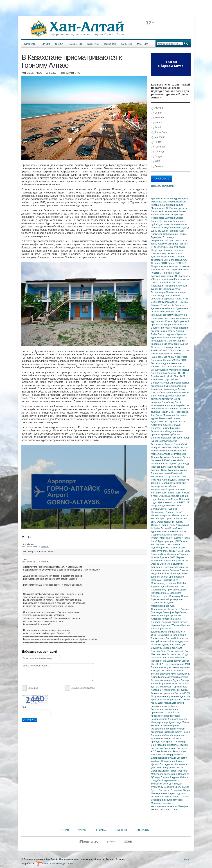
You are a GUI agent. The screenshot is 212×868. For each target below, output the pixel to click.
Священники (169, 767)
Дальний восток (160, 577)
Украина (156, 625)
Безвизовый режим (169, 418)
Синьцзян (181, 476)
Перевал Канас (160, 464)
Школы (180, 761)
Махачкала (169, 415)
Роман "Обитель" (179, 771)
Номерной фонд (160, 661)
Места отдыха (159, 654)
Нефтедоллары (178, 224)
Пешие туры (173, 493)
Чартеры (181, 489)
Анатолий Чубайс (161, 690)
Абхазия (156, 651)
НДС (177, 541)
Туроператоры (166, 541)
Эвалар (155, 564)
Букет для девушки (173, 784)
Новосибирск (182, 412)
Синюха (165, 531)
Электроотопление (169, 544)
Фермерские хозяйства (163, 486)
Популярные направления (165, 696)
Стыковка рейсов (170, 622)
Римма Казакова (160, 354)
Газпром (169, 198)
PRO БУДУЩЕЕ (160, 247)
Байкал (166, 428)
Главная (30, 44)
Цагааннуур (183, 464)
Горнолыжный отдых (169, 425)
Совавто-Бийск (176, 460)
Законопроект (175, 654)
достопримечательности (164, 806)
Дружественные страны (164, 422)
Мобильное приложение (164, 774)
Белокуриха (158, 438)
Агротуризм (168, 483)
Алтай (178, 289)
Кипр (175, 561)
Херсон (175, 302)
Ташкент (184, 244)
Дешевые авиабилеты (163, 308)
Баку (164, 554)
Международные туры (163, 606)
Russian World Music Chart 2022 (168, 376)
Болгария (169, 567)
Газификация (158, 292)
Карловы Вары (159, 470)
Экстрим (179, 693)
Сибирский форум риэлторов (167, 800)
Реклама (100, 830)
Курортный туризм (178, 470)
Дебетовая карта (168, 703)
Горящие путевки (168, 677)
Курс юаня (164, 224)
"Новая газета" (174, 512)
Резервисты (158, 218)
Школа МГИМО (168, 674)
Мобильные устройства (164, 583)
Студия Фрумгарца (162, 457)
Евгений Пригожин (161, 683)
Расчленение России (163, 638)
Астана (174, 211)
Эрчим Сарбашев (170, 434)
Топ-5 (177, 609)
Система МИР (170, 580)
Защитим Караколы (179, 266)
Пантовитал (167, 399)
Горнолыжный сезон (180, 318)
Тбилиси (165, 215)
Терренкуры (158, 444)
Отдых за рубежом (169, 496)
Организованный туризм (170, 522)
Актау (164, 651)
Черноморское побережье (165, 570)
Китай (156, 127)
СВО (154, 392)
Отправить (29, 720)
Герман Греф (180, 687)
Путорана (156, 205)
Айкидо (187, 457)
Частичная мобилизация (165, 234)
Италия (155, 557)
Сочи (172, 412)
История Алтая (163, 628)
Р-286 (187, 693)
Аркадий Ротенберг (162, 670)
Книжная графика (173, 250)
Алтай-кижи (158, 379)
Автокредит (168, 742)
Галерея (126, 44)
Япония (157, 166)
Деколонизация (178, 635)
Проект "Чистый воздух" (164, 551)
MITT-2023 (185, 502)
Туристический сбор (178, 651)
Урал (154, 700)
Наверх (187, 859)
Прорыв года (158, 506)
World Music (175, 370)
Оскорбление (159, 729)
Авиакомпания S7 (171, 619)
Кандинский (169, 205)
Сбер (154, 535)
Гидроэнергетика (160, 548)
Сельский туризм (176, 341)
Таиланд (184, 554)
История (110, 44)
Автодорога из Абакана (173, 325)
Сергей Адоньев (168, 509)
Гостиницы (168, 237)
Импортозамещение (162, 228)
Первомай (157, 580)
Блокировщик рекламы (164, 758)
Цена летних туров (169, 502)
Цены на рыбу (167, 476)
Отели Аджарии (177, 525)
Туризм (45, 44)
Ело (181, 632)
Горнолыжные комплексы (165, 315)
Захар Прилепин (160, 771)
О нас (65, 830)
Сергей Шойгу (159, 590)
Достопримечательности (165, 632)
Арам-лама (173, 590)
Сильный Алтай (167, 282)
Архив (82, 830)
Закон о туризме (167, 334)
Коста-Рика (159, 132)
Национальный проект (163, 489)
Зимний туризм (178, 531)
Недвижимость (173, 797)
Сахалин (156, 483)
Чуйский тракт (182, 447)
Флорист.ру (157, 787)
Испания (158, 118)
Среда (59, 44)
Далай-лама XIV (170, 586)
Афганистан (171, 409)
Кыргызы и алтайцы (175, 386)
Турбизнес (157, 202)
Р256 (165, 460)
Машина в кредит (167, 745)
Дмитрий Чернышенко (163, 257)
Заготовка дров (160, 295)
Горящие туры (176, 231)
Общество (75, 44)
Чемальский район (162, 270)
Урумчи (173, 464)
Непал (156, 142)
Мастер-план (177, 735)
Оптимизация (159, 431)
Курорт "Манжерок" (162, 538)
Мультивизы (181, 567)
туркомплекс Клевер (162, 321)
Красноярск (158, 198)
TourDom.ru (157, 567)
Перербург (175, 661)
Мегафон (183, 806)
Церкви (155, 764)
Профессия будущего (175, 748)
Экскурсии (164, 635)
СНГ (169, 208)
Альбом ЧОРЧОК (177, 373)
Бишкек (183, 211)
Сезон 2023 (184, 551)
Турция (157, 157)
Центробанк (166, 221)
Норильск (181, 202)
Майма (186, 722)
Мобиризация (177, 215)
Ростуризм (177, 253)
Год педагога (167, 764)
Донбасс (170, 396)
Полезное (121, 830)
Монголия (158, 137)
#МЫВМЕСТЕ (179, 360)
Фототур (162, 700)
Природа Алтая (160, 266)
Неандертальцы (160, 722)
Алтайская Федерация (176, 641)
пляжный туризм (179, 690)
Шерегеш (156, 428)
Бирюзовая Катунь (161, 667)
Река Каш (156, 480)
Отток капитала (181, 392)
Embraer (156, 622)
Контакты (143, 830)
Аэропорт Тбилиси (171, 625)
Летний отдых (159, 493)
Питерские (165, 790)
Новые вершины (181, 667)
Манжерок (157, 803)
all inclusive (180, 483)
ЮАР (156, 161)
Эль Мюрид (169, 202)
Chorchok (162, 373)
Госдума (167, 561)
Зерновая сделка (161, 302)
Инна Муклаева (160, 370)
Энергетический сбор (163, 240)
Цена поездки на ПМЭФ (178, 664)
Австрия (157, 108)
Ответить (45, 547)
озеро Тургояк (174, 700)
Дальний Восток (180, 480)
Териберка (181, 612)
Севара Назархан (161, 253)
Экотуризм (177, 790)
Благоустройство (168, 441)
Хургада (186, 228)
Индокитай (173, 554)
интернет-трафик (169, 810)
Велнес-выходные (161, 473)
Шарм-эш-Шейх (160, 231)
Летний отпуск (178, 645)
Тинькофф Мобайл (172, 755)
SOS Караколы (182, 276)
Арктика (167, 480)
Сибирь (184, 777)
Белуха (155, 509)
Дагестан (185, 696)
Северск (156, 263)
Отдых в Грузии (160, 525)
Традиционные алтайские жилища (170, 344)
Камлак (167, 803)
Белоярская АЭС (178, 260)
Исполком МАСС (175, 506)
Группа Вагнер (181, 680)
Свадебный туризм (162, 780)
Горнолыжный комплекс (170, 535)
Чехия (180, 467)
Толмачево (157, 616)
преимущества (159, 706)
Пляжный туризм (161, 645)
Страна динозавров (162, 680)
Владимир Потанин (180, 596)
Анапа (179, 648)
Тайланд (158, 152)
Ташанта (172, 467)
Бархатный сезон (161, 211)
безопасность (159, 709)
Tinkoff (180, 703)
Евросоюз (169, 299)
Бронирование (177, 577)
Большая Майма (160, 735)
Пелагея (177, 538)
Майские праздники (178, 573)
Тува (182, 586)
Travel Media (168, 305)
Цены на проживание (173, 658)
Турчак (185, 797)
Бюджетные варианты (163, 648)
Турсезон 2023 (168, 557)
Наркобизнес (158, 512)
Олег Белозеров (176, 367)
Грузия (184, 622)
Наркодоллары (159, 515)
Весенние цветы (173, 787)
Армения (156, 554)
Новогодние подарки (162, 405)
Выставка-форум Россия (177, 732)
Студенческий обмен (163, 609)
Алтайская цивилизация (164, 389)
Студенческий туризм (163, 603)
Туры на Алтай (173, 444)
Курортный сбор (173, 438)
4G (153, 810)
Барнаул (174, 247)
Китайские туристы (178, 515)
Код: (24, 707)
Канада (157, 123)
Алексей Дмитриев (169, 244)
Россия (180, 767)
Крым (185, 198)
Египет (157, 113)
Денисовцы (176, 722)
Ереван (155, 215)
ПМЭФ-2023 (158, 664)
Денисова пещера (178, 719)
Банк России (158, 396)
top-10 (166, 593)
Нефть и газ (181, 299)
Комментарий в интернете (165, 725)
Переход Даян (159, 467)
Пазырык (183, 561)
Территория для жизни (164, 363)
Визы (161, 409)
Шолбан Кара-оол (177, 337)
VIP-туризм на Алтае (163, 279)
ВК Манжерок (167, 289)
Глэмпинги (157, 693)
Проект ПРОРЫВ (177, 263)
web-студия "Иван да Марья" (55, 863)
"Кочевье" (157, 460)
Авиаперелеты (179, 208)
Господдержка (159, 341)
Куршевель (157, 738)
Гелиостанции (177, 548)
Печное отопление (176, 292)
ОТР (170, 350)
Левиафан (169, 612)
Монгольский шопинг (163, 451)
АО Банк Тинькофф (162, 751)
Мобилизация (164, 392)
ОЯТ (166, 260)
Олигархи (170, 218)
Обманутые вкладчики (172, 564)
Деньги (182, 389)
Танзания (158, 147)
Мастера (143, 44)
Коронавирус (158, 519)
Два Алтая (157, 415)
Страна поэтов (181, 350)
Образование (168, 761)
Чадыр (177, 347)
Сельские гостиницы (162, 347)
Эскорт (185, 661)
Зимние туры (173, 312)
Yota (157, 810)
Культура (93, 44)
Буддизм (156, 586)
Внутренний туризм (162, 328)
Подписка (180, 305)
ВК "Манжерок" (164, 687)
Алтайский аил (159, 350)
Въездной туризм (170, 777)
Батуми (165, 528)
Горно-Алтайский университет (167, 599)
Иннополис (171, 286)
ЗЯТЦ (164, 263)
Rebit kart (182, 583)
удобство (172, 706)
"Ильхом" (177, 457)
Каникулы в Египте (169, 499)
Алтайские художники (174, 454)
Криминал (169, 693)
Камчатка (175, 428)
